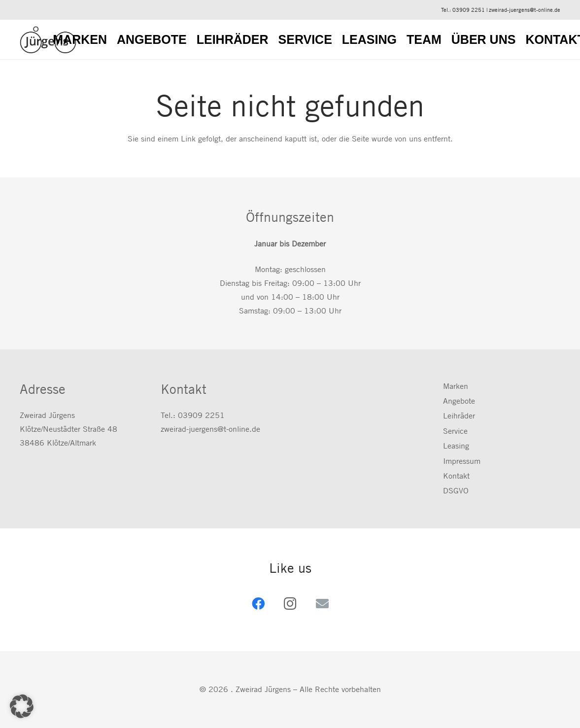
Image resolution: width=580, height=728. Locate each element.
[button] (22, 706)
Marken (456, 386)
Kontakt (456, 476)
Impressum (462, 461)
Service (455, 431)
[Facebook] (258, 604)
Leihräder (459, 416)
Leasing (456, 446)
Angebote (459, 401)
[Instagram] (290, 604)
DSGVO (456, 491)
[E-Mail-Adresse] (322, 604)
